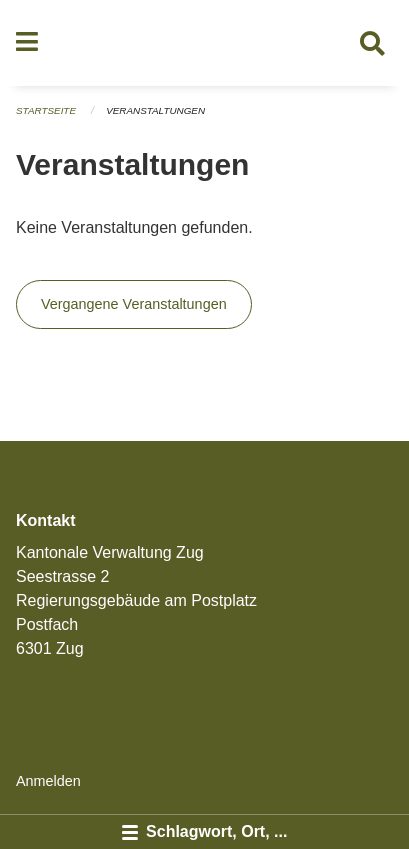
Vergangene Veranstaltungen (134, 304)
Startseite (46, 110)
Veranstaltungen (155, 110)
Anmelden (48, 781)
